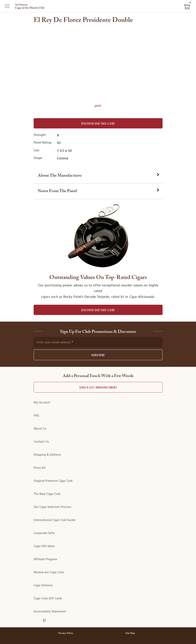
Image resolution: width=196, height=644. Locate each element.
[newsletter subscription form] (98, 342)
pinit (98, 106)
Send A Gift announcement (98, 388)
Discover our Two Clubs (98, 124)
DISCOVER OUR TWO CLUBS (98, 310)
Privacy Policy (66, 633)
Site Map (130, 633)
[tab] (98, 176)
